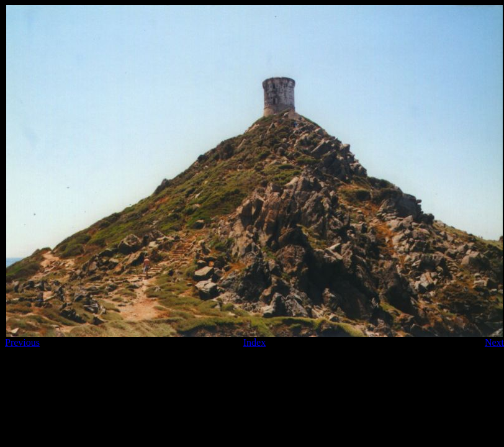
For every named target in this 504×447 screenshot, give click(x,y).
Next (494, 342)
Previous (22, 342)
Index (254, 342)
